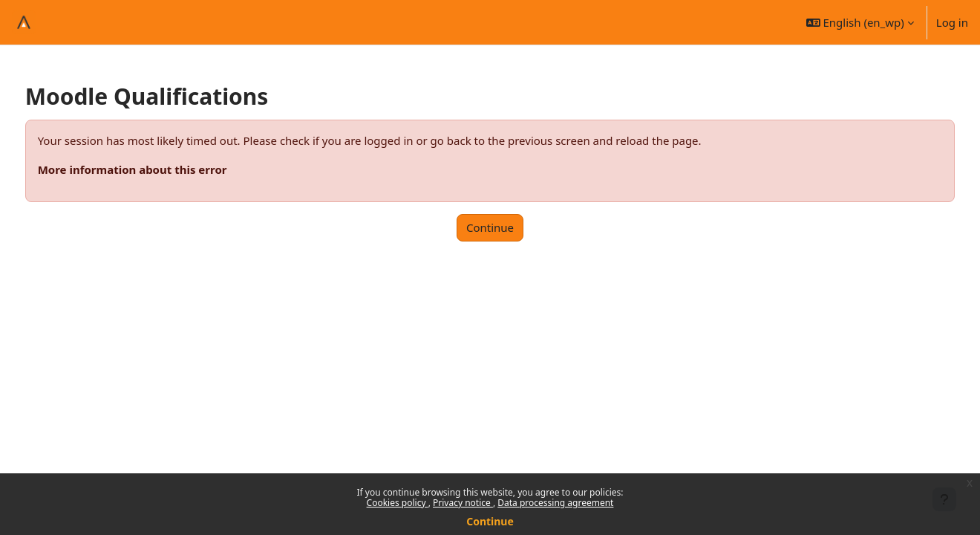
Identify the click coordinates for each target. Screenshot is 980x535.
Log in (952, 22)
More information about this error (160, 169)
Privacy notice (463, 503)
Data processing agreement (555, 503)
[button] (860, 22)
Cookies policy (398, 503)
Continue (490, 521)
